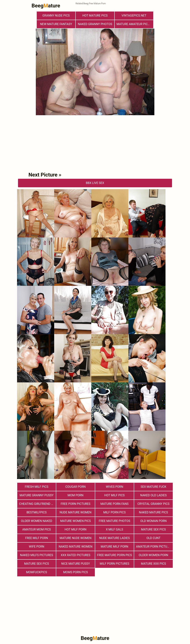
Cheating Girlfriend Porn (37, 504)
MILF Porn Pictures (114, 564)
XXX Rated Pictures (75, 555)
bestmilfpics (37, 512)
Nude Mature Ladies (114, 538)
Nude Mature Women (75, 512)
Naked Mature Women (76, 547)
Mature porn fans (114, 504)
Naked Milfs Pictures (37, 555)
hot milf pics (114, 495)
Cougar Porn (75, 487)
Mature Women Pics (76, 521)
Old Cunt (153, 538)
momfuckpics (37, 572)
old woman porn (153, 521)
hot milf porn (76, 529)
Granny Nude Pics (56, 16)
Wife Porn (37, 547)
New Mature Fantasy (56, 24)
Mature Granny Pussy (37, 495)
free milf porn (37, 538)
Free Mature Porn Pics (114, 555)
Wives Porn (114, 487)
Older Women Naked (37, 521)
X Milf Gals (114, 529)
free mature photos (114, 521)
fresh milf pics (37, 487)
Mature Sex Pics (153, 529)
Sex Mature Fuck (154, 487)
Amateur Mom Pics (37, 529)
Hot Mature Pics (95, 16)
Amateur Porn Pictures (154, 547)
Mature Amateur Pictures (135, 24)
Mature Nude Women (75, 538)
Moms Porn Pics (75, 572)
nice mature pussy (76, 564)
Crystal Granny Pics (154, 504)
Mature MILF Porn (115, 547)
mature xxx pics (154, 564)
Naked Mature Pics (153, 512)
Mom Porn (75, 495)
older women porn (153, 555)
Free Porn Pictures (76, 504)
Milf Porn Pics (114, 512)
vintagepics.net (134, 16)
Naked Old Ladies (153, 495)
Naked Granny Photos (95, 24)
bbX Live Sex (95, 183)
